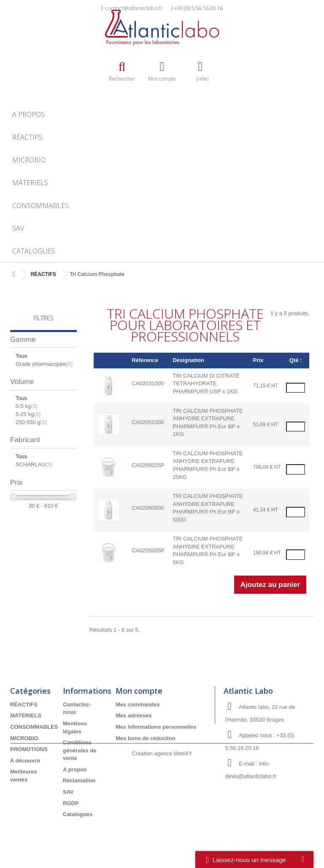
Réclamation (79, 780)
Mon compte (139, 691)
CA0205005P (148, 550)
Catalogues (34, 251)
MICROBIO (29, 160)
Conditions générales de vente (80, 750)
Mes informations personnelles (156, 727)
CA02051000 (148, 422)
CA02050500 (148, 508)
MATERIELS (30, 183)
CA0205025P (148, 465)
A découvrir (25, 761)
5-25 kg (28, 414)
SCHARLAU (34, 464)
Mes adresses (134, 715)
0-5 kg (27, 406)
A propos (28, 114)
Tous (21, 356)
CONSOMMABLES (40, 206)
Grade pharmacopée (44, 364)
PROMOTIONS (29, 749)
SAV (18, 228)
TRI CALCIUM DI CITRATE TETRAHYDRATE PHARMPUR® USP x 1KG (206, 384)
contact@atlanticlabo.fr (134, 8)
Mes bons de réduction (146, 738)
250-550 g (31, 422)
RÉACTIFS (27, 137)
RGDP (71, 803)
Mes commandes (138, 704)
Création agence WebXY (162, 845)
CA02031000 (148, 383)
